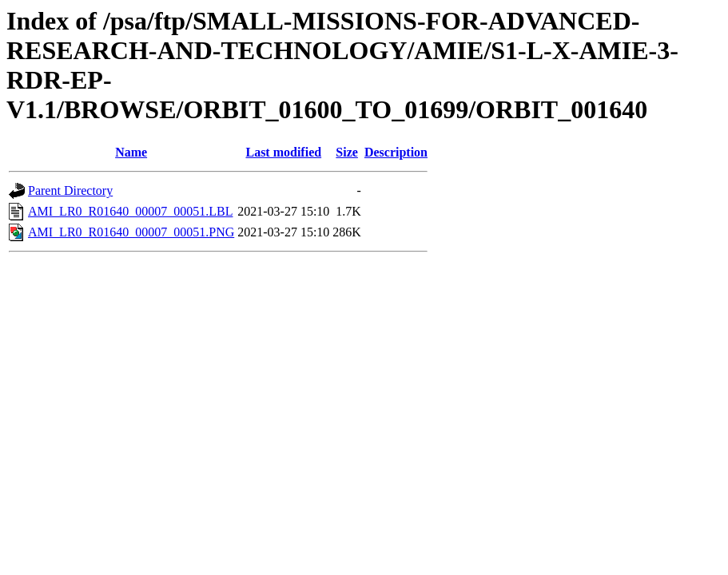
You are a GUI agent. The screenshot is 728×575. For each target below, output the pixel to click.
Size (347, 152)
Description (396, 152)
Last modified (283, 152)
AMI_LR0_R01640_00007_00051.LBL (130, 211)
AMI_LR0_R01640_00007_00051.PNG (131, 232)
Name (131, 152)
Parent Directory (70, 190)
